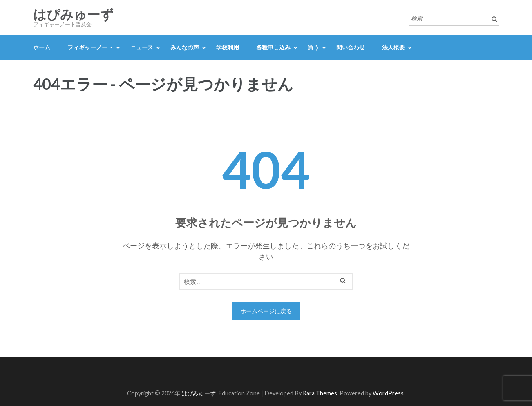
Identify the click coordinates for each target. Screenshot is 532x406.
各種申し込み (273, 47)
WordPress (388, 393)
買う (313, 47)
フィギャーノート (90, 47)
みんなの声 (185, 47)
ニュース (142, 47)
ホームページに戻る (266, 311)
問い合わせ (351, 47)
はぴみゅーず (73, 15)
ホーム (42, 47)
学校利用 (228, 47)
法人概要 (393, 47)
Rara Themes (320, 393)
